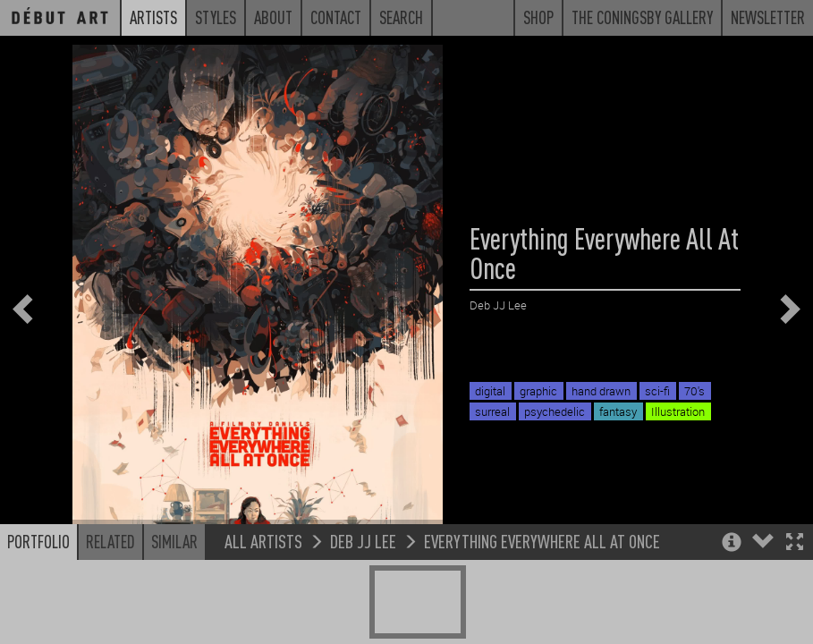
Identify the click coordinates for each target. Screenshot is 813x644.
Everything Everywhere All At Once (542, 587)
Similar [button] (174, 588)
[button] (795, 590)
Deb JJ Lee (363, 587)
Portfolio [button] (38, 588)
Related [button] (110, 588)
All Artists (263, 587)
